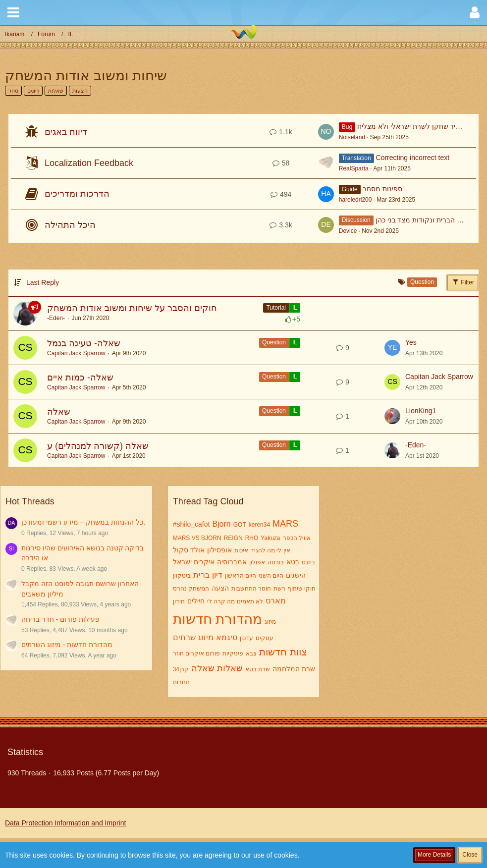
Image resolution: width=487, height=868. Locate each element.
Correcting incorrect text (413, 158)
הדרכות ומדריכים (77, 194)
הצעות (80, 91)
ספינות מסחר (382, 189)
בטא (293, 562)
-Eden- (56, 318)
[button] (13, 12)
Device (348, 231)
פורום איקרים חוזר (197, 653)
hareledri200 (355, 200)
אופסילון (219, 550)
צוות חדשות (283, 652)
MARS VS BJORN (197, 538)
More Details (434, 855)
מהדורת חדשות (218, 619)
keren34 (259, 525)
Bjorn (221, 524)
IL (295, 308)
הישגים (296, 575)
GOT (240, 525)
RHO (252, 538)
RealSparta (354, 168)
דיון (217, 575)
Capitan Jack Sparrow (76, 353)
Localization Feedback (89, 163)
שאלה (59, 412)
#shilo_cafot (191, 524)
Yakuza (270, 538)
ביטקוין (182, 576)
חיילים (196, 601)
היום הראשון (241, 576)
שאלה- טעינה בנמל (84, 343)
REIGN (233, 538)
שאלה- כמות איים (80, 378)
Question (274, 342)
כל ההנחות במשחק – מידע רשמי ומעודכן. (83, 522)
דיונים (33, 91)
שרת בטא (258, 669)
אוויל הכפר (297, 538)
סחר (13, 91)
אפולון (257, 562)
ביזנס (308, 562)
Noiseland (352, 137)
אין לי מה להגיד (271, 550)
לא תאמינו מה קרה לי (235, 601)
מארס (276, 601)
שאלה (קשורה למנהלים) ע (98, 446)
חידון (179, 601)
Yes (411, 342)
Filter (463, 282)
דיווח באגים (66, 132)
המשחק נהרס (191, 589)
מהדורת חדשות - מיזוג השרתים (67, 645)
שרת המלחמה (294, 669)
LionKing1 (421, 411)
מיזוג (270, 622)
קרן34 (181, 669)
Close (470, 855)
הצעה (220, 588)
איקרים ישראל (194, 562)
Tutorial (276, 308)
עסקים (265, 638)
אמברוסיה (232, 562)
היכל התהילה (70, 225)
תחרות (181, 682)
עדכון (246, 638)
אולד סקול (189, 550)
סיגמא (227, 637)
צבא (251, 653)
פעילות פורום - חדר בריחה (60, 619)
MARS (285, 524)
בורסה (276, 562)
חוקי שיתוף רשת (295, 589)
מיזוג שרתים (193, 637)
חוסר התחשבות (251, 589)
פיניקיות (233, 653)
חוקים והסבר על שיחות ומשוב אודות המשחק (132, 308)
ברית (201, 575)
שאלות (56, 91)
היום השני (271, 576)
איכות (241, 550)
